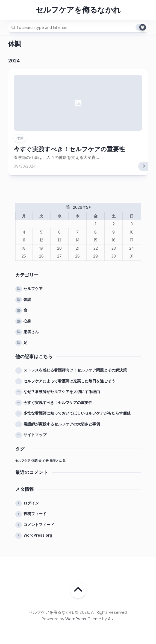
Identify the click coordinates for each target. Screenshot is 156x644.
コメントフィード (39, 524)
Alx (111, 619)
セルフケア (33, 288)
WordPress (76, 619)
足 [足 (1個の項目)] (64, 461)
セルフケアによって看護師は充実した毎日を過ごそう (69, 381)
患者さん (31, 332)
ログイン (31, 503)
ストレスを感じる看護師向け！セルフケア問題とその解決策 (75, 370)
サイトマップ (35, 435)
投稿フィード (35, 514)
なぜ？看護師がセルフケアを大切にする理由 (62, 391)
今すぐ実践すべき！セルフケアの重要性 (69, 149)
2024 (14, 61)
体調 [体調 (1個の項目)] (34, 461)
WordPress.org (38, 535)
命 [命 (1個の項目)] (40, 461)
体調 (20, 138)
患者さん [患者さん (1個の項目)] (56, 461)
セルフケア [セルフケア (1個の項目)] (23, 461)
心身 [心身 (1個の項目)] (46, 461)
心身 (27, 321)
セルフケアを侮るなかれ (78, 10)
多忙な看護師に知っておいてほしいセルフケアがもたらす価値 (77, 413)
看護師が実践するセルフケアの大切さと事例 (62, 424)
